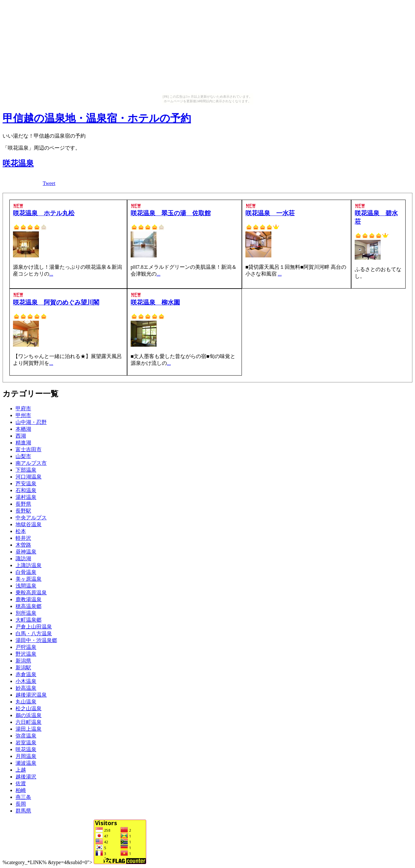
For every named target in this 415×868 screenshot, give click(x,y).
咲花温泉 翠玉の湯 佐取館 (171, 213)
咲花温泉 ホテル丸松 (44, 213)
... (51, 274)
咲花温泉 (18, 163)
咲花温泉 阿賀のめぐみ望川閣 (56, 302)
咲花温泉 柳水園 (155, 302)
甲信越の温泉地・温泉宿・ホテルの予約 (97, 118)
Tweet (49, 183)
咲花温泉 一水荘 (270, 213)
